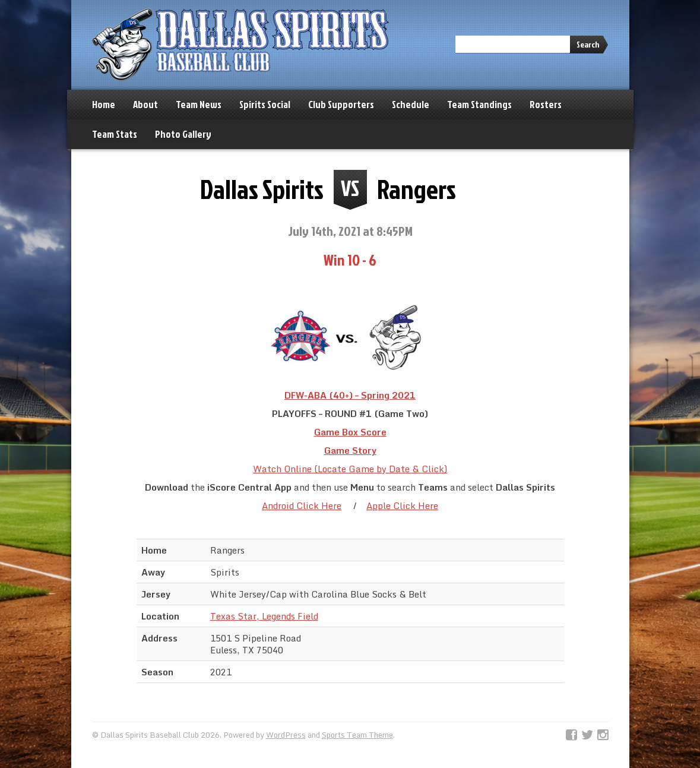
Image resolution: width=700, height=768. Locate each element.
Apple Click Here (402, 505)
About (145, 104)
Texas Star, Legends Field (264, 616)
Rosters (546, 104)
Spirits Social (265, 104)
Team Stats (115, 134)
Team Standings (479, 104)
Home (104, 104)
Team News (199, 104)
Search (588, 44)
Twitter (587, 735)
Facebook (571, 735)
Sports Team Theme (357, 735)
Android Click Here (302, 505)
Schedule (411, 104)
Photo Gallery (183, 134)
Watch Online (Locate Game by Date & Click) (350, 469)
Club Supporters (341, 104)
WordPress (286, 735)
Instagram (603, 735)
